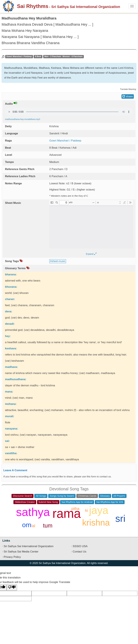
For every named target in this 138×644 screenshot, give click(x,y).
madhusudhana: (16, 379)
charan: (10, 299)
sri (120, 519)
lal (33, 526)
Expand (91, 254)
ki (87, 510)
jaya (99, 510)
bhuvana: (11, 287)
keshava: (11, 348)
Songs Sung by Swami (62, 496)
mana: (9, 392)
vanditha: (11, 453)
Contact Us (80, 552)
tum (48, 525)
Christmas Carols (87, 496)
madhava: (11, 367)
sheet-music (58, 261)
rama (67, 513)
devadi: (10, 324)
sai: (7, 441)
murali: (10, 416)
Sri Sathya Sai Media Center (21, 552)
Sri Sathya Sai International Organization (29, 546)
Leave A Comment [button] (15, 470)
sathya (33, 512)
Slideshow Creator (25, 502)
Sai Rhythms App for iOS (110, 502)
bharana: (11, 274)
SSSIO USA (80, 546)
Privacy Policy (12, 557)
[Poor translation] (12, 588)
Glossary (105, 496)
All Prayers (119, 496)
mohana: (11, 404)
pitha (75, 509)
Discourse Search (22, 496)
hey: (8, 336)
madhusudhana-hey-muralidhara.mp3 (23, 119)
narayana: (11, 429)
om (27, 525)
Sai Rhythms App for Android (77, 502)
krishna (96, 523)
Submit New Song (48, 502)
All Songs (41, 496)
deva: (9, 311)
